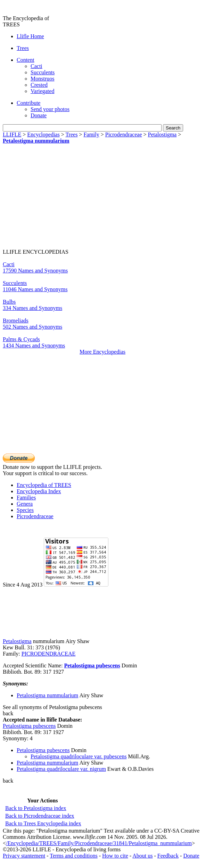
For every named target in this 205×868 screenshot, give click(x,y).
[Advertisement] (61, 199)
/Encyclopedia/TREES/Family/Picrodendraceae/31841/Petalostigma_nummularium (99, 843)
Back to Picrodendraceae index (40, 816)
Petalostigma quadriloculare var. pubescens (79, 756)
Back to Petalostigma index (36, 808)
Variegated (42, 91)
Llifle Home (30, 36)
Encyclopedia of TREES (44, 485)
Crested (39, 85)
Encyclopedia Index (39, 491)
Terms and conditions (74, 856)
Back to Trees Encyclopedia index (43, 823)
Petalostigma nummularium (36, 141)
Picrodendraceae (124, 134)
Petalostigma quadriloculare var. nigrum (61, 769)
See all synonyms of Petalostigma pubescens (52, 707)
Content (26, 60)
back (8, 713)
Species (25, 510)
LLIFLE (12, 134)
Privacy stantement (24, 856)
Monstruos (42, 79)
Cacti (36, 66)
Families (26, 498)
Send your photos (50, 109)
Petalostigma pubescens (92, 665)
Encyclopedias (43, 134)
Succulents (43, 72)
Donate (39, 115)
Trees (23, 48)
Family (91, 134)
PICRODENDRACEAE (49, 654)
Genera (25, 504)
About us (142, 856)
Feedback (168, 856)
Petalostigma (162, 134)
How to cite (115, 856)
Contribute (28, 103)
